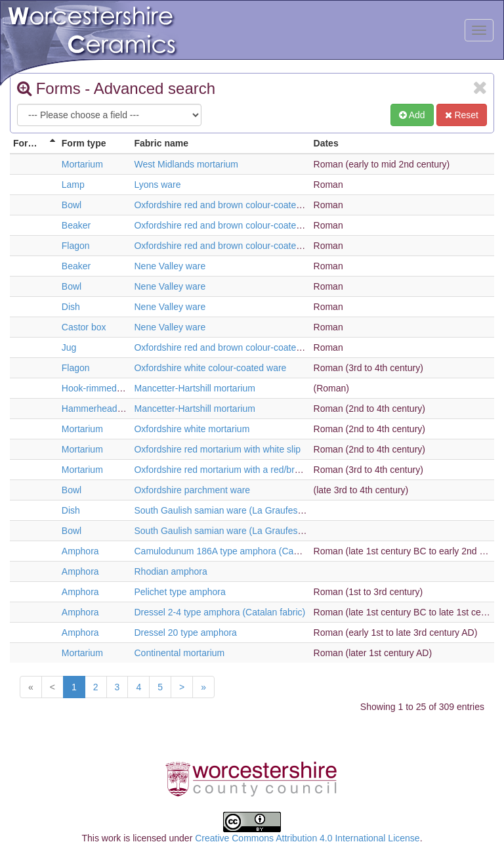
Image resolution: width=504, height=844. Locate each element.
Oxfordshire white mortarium (192, 429)
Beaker (76, 225)
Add (412, 115)
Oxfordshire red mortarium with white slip (217, 449)
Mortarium (82, 164)
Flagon (76, 246)
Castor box (84, 327)
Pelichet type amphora (179, 592)
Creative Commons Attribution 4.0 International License (307, 838)
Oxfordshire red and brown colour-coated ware (229, 205)
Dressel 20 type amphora (185, 633)
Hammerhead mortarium (112, 409)
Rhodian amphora (170, 571)
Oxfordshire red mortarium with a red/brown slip (231, 470)
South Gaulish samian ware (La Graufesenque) (230, 510)
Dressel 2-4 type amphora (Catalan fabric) (220, 612)
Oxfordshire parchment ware (192, 490)
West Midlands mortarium (186, 164)
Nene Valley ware (170, 266)
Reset (462, 115)
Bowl (72, 205)
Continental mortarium (179, 653)
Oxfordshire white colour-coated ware (210, 368)
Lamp (73, 185)
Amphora (80, 551)
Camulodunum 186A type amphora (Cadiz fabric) (234, 551)
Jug (69, 347)
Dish (71, 307)
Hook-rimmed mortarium (111, 388)
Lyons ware (157, 185)
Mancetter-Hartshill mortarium (194, 388)
